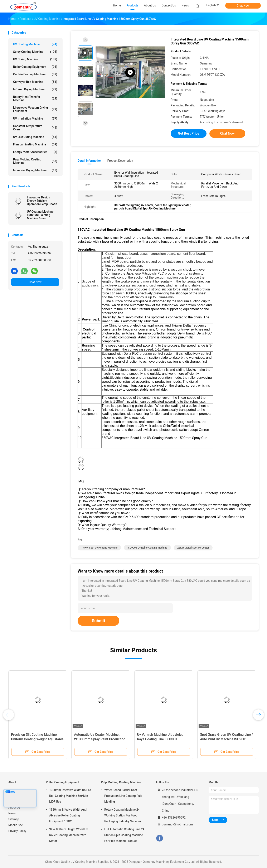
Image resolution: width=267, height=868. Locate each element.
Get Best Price (189, 133)
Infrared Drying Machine (35, 89)
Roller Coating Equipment (35, 67)
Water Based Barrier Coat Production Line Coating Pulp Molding (123, 796)
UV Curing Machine (35, 59)
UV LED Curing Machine (35, 137)
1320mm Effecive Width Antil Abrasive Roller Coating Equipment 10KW (68, 815)
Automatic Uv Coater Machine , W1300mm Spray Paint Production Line (100, 739)
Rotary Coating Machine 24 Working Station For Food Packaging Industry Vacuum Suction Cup (123, 816)
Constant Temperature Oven (35, 128)
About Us (14, 807)
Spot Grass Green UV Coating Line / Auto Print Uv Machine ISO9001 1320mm (227, 739)
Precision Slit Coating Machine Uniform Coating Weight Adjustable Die (37, 739)
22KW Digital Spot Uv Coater (193, 548)
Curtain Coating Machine (35, 74)
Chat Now (243, 6)
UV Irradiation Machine (35, 119)
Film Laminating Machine (35, 144)
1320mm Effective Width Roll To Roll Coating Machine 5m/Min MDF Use (70, 796)
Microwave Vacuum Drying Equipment (35, 109)
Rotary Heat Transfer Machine (35, 98)
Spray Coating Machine (35, 52)
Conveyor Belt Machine (35, 82)
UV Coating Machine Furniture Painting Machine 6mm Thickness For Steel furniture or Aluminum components (41, 215)
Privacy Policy (17, 831)
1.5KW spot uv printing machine (99, 548)
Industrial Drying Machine (35, 170)
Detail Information (89, 161)
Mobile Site (16, 825)
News (12, 813)
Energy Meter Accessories (35, 152)
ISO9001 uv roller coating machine (147, 548)
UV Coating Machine (35, 44)
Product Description (120, 161)
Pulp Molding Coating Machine (35, 161)
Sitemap (14, 819)
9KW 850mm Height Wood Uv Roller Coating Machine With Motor (69, 835)
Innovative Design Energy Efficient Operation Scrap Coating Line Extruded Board (43, 201)
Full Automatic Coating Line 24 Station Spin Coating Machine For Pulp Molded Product (124, 835)
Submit (98, 621)
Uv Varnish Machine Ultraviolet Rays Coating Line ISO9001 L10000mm (160, 739)
